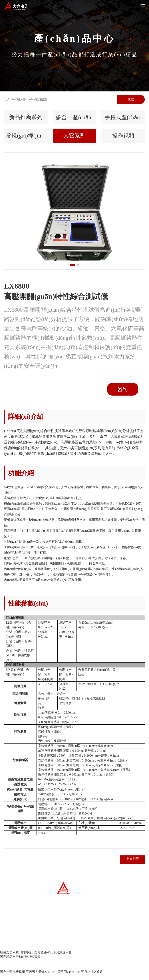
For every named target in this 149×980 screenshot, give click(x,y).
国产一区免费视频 (12, 978)
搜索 (131, 99)
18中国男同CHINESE (66, 978)
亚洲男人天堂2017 (38, 978)
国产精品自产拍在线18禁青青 (20, 963)
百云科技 (100, 951)
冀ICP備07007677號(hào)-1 (59, 951)
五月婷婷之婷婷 (92, 978)
